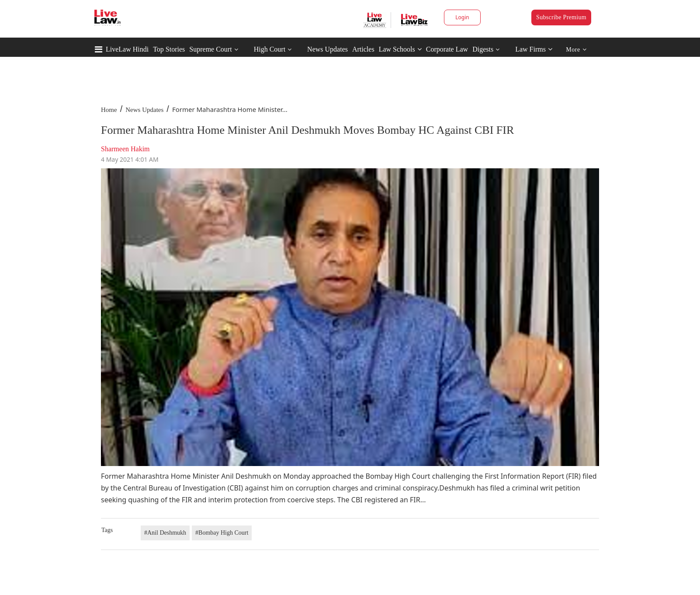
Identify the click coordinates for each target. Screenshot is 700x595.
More (576, 50)
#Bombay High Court (222, 533)
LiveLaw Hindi (127, 49)
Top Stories (169, 49)
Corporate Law (447, 49)
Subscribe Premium (561, 17)
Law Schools (400, 49)
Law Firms (534, 49)
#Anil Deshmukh (165, 533)
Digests (483, 49)
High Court (270, 49)
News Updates (327, 49)
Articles (363, 49)
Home (109, 110)
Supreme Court (210, 49)
